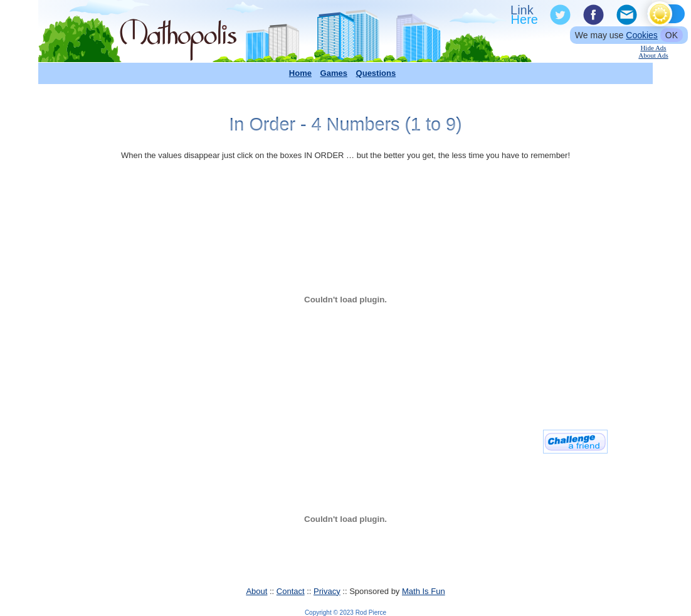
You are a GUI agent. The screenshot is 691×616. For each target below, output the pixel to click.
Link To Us (525, 15)
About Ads (653, 55)
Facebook (593, 15)
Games (334, 73)
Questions (376, 73)
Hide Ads (653, 48)
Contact (291, 591)
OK (672, 35)
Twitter (559, 15)
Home (300, 73)
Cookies (642, 35)
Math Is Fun (424, 591)
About (256, 591)
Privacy (327, 591)
